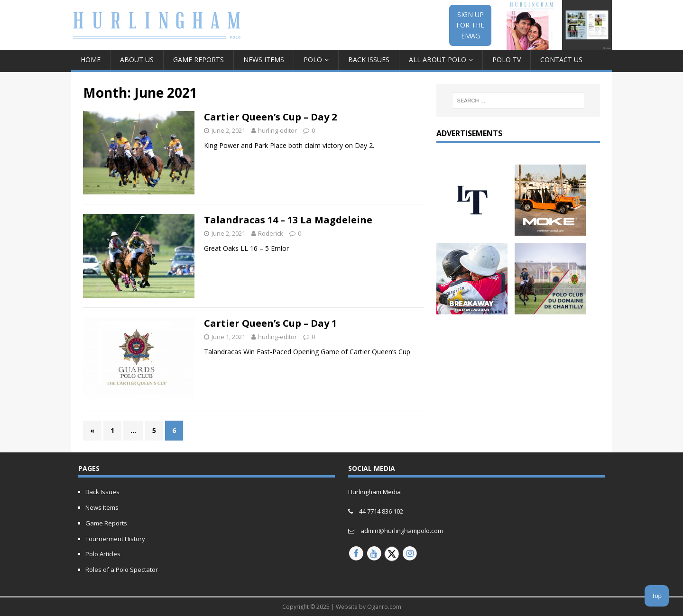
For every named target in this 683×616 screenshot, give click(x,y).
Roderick (271, 233)
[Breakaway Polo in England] (472, 309)
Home (91, 60)
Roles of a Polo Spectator (122, 570)
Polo (313, 60)
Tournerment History (115, 539)
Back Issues (369, 60)
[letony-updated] (472, 230)
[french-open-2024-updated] (550, 309)
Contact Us (561, 60)
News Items (264, 60)
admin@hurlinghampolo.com (402, 531)
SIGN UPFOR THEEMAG (470, 25)
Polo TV (507, 60)
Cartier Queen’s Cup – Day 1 (270, 323)
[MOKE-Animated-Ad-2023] (550, 230)
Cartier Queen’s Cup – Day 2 (270, 117)
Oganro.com (384, 607)
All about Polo (438, 60)
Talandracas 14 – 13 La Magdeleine (288, 220)
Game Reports (198, 60)
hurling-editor (277, 130)
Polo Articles (103, 554)
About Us (137, 60)
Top (657, 596)
